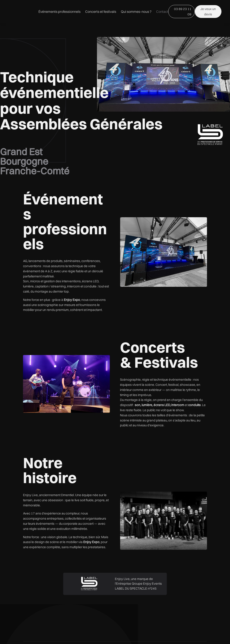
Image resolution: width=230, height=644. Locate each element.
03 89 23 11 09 (177, 23)
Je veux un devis (201, 23)
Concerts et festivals (149, 15)
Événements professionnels (108, 15)
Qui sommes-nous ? (132, 31)
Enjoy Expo (72, 322)
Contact (158, 31)
